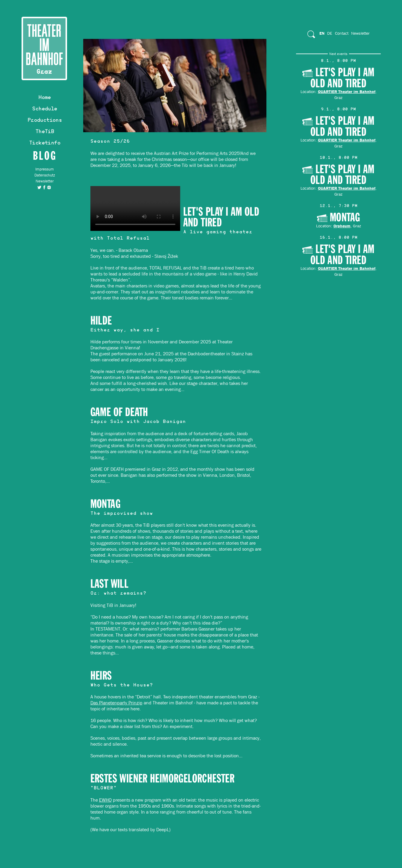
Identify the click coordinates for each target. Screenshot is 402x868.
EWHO (105, 800)
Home (45, 98)
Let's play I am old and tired (221, 217)
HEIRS (101, 676)
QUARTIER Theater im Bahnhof (347, 92)
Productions (45, 121)
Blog (45, 155)
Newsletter (45, 181)
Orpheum (342, 226)
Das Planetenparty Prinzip (116, 703)
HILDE (101, 321)
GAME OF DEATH (119, 412)
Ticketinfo (45, 144)
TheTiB (45, 132)
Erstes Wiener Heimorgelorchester (163, 779)
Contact (342, 33)
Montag (345, 218)
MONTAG (105, 504)
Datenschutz (45, 175)
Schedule (44, 109)
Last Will (110, 584)
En (322, 33)
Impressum (45, 169)
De (330, 33)
